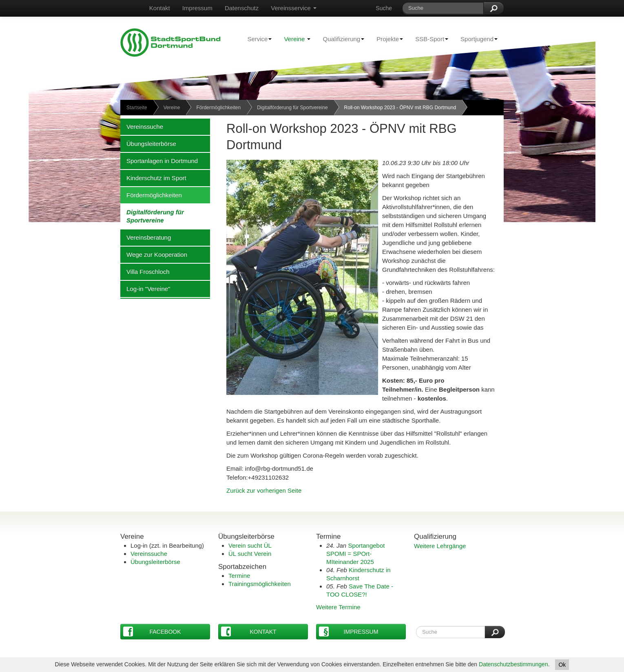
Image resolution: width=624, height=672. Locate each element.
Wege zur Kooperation (154, 254)
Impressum (197, 8)
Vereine (297, 39)
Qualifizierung (340, 39)
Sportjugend (476, 39)
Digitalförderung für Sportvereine (292, 108)
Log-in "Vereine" (145, 289)
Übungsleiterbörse (148, 143)
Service (256, 39)
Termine (239, 576)
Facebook (152, 631)
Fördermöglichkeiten (218, 108)
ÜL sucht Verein (250, 554)
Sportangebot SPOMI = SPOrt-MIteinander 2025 (355, 554)
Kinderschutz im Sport (153, 178)
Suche (384, 8)
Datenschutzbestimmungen (513, 664)
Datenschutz (242, 8)
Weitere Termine (338, 607)
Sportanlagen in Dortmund (159, 161)
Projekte (387, 39)
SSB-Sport (429, 39)
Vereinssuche (142, 126)
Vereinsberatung (146, 237)
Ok (562, 665)
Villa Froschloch (145, 271)
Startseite (137, 108)
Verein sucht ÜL (250, 545)
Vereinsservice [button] (294, 8)
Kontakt (160, 8)
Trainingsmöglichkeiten (260, 584)
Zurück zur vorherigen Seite (264, 490)
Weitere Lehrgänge (440, 546)
